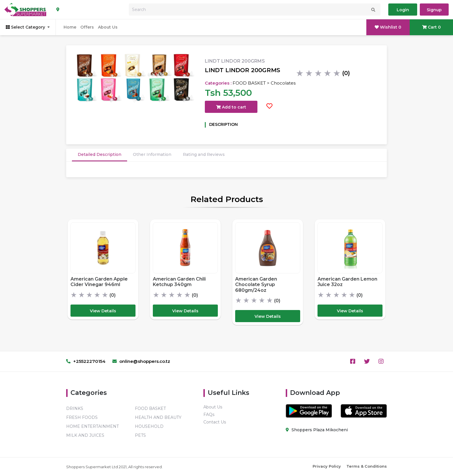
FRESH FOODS (82, 417)
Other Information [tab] (152, 154)
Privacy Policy (327, 466)
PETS (140, 435)
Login (403, 10)
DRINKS (75, 408)
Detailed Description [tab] (100, 154)
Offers (87, 27)
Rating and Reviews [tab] (204, 154)
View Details (103, 311)
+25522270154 (86, 361)
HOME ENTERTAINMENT (92, 426)
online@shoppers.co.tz (141, 361)
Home (70, 27)
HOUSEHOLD (149, 426)
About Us (108, 27)
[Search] (255, 10)
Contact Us (215, 422)
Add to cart (231, 107)
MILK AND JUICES (85, 435)
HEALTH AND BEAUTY (158, 417)
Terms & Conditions (367, 466)
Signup (434, 10)
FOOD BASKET (150, 408)
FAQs (209, 415)
